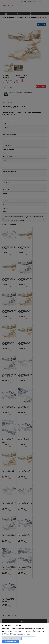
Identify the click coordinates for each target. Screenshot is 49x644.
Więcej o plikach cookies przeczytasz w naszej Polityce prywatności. (17, 635)
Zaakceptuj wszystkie (10, 641)
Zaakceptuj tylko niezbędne (12, 638)
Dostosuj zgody (28, 638)
